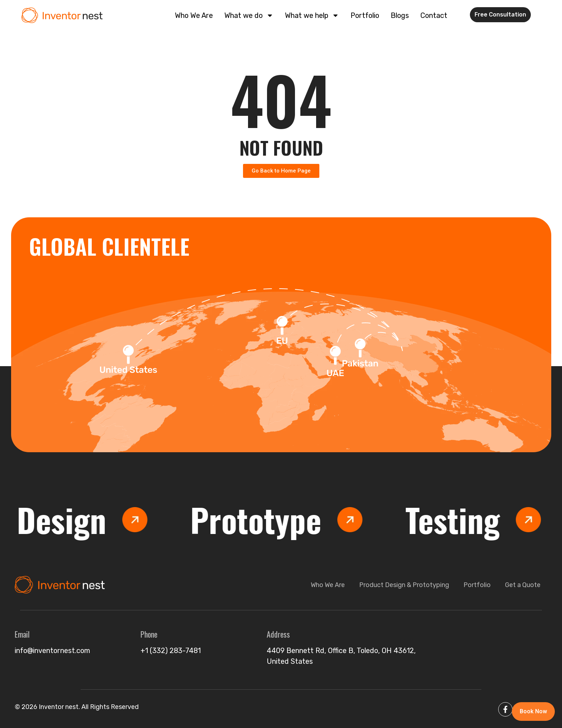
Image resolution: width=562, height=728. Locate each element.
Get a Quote (523, 585)
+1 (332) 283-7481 (171, 651)
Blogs (400, 15)
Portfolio (365, 15)
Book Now (533, 711)
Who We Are (194, 15)
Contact (434, 15)
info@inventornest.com (52, 651)
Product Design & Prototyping (404, 585)
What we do (249, 15)
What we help (312, 15)
